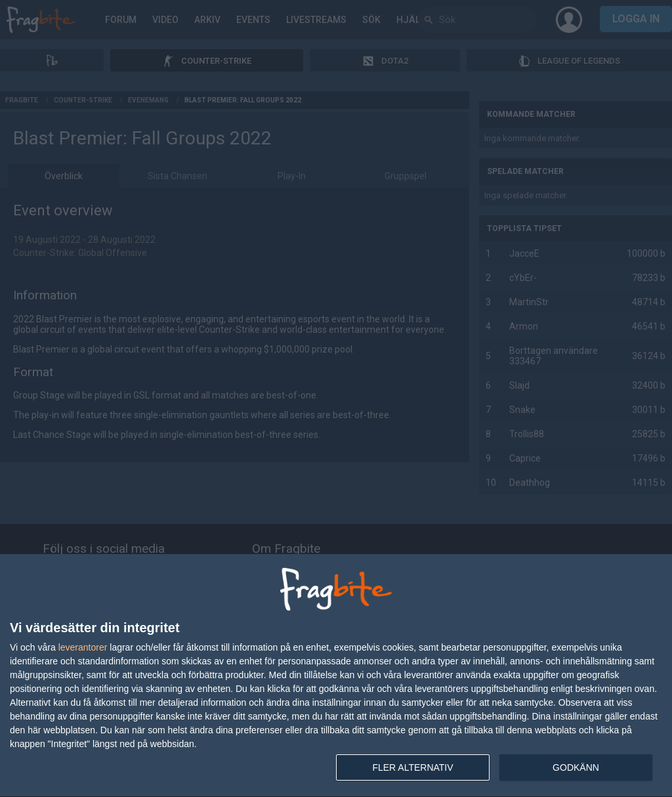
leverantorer (83, 647)
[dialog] (336, 676)
